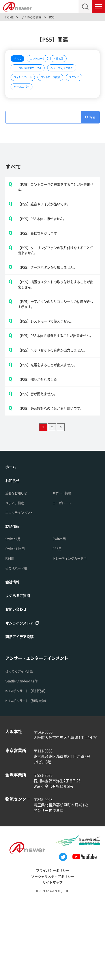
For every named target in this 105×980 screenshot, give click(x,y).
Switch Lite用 (17, 625)
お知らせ (14, 556)
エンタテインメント (22, 589)
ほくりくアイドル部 (22, 750)
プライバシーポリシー (52, 949)
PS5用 (58, 625)
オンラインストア (22, 701)
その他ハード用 (18, 645)
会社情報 (14, 658)
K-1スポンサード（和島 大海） (31, 779)
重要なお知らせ (18, 569)
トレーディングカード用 (73, 635)
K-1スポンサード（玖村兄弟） (31, 769)
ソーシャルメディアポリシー (52, 955)
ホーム (12, 542)
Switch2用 (14, 615)
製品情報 (14, 602)
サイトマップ (52, 961)
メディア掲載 (17, 579)
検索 (93, 140)
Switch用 (60, 615)
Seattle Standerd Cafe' (24, 760)
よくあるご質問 (20, 672)
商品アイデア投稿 (22, 715)
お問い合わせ (18, 687)
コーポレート (64, 579)
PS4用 (10, 635)
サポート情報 (64, 569)
